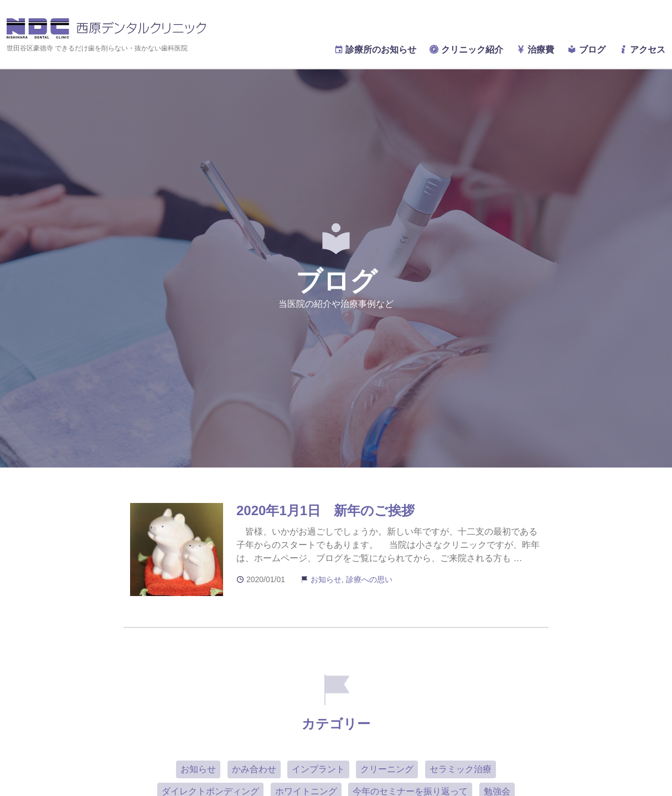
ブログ (586, 50)
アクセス (642, 50)
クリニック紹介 (466, 50)
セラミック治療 (461, 769)
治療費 (535, 50)
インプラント (318, 769)
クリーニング (387, 769)
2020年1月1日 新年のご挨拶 (325, 510)
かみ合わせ (254, 769)
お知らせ (326, 579)
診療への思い (369, 579)
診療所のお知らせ (375, 50)
